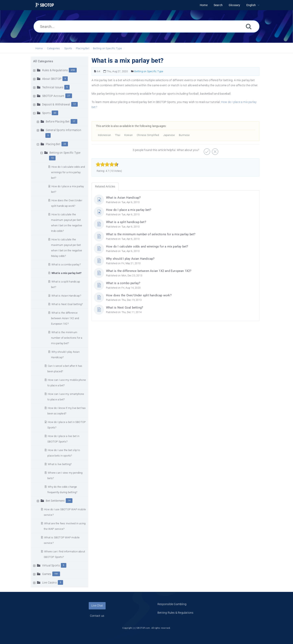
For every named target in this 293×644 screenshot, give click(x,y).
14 (69, 501)
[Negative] (215, 150)
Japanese (169, 135)
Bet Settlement (55, 501)
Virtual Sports (51, 565)
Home (39, 48)
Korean (128, 135)
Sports (68, 48)
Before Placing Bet (58, 122)
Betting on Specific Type (107, 48)
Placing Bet (83, 48)
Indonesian (104, 135)
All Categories (43, 61)
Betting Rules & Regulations (175, 613)
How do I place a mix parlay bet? (129, 210)
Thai (118, 135)
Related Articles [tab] (105, 186)
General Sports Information (63, 130)
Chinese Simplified (148, 135)
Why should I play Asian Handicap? (130, 259)
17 (74, 104)
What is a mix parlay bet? (66, 273)
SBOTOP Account (53, 96)
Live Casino (49, 583)
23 (65, 144)
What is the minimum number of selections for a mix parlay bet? (67, 338)
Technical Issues (53, 87)
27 (69, 96)
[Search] (249, 26)
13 (52, 158)
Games (47, 574)
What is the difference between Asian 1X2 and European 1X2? (65, 318)
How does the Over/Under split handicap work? (139, 295)
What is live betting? (60, 464)
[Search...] (146, 26)
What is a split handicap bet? (126, 222)
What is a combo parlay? (66, 264)
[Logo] (45, 5)
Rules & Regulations (55, 70)
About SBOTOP (52, 79)
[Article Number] (95, 71)
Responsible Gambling (172, 604)
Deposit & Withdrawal (56, 104)
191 (56, 574)
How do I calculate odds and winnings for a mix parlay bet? (68, 172)
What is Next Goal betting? (67, 304)
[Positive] (206, 150)
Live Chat (97, 606)
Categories (53, 48)
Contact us (97, 616)
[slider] (107, 164)
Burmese (184, 135)
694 (73, 70)
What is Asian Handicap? (66, 296)
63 (55, 113)
